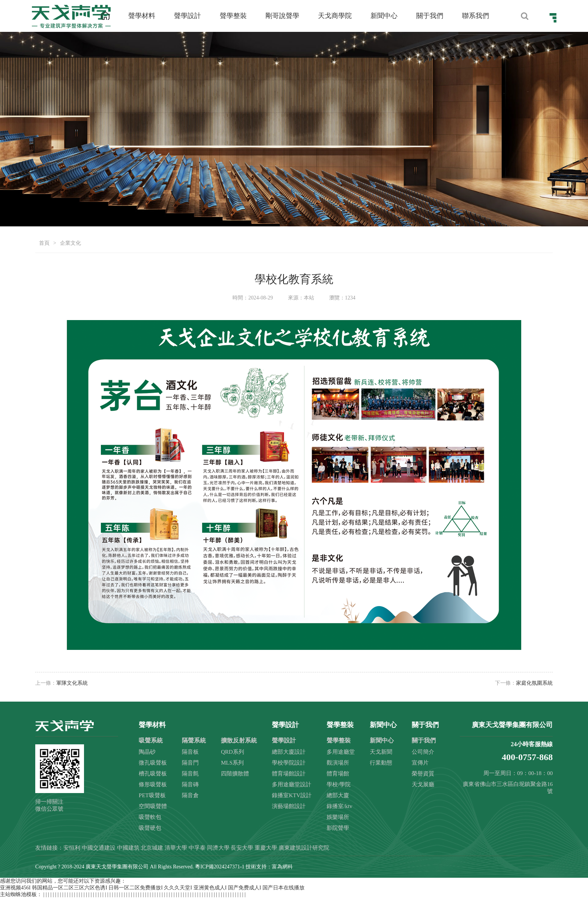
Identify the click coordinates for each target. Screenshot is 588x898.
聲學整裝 (233, 16)
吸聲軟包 (150, 817)
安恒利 (72, 848)
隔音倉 (190, 795)
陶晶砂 (147, 752)
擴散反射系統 (239, 740)
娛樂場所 (338, 817)
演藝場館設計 (289, 806)
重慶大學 (266, 848)
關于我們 (430, 16)
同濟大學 (218, 848)
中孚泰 (197, 848)
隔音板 (190, 752)
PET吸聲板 (152, 795)
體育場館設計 (289, 774)
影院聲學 (338, 828)
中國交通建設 (99, 848)
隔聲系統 (194, 740)
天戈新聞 (381, 752)
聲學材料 (142, 16)
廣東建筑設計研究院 (304, 848)
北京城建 (152, 848)
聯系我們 (475, 16)
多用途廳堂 (341, 752)
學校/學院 (339, 784)
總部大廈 (338, 795)
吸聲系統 (151, 740)
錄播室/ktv (339, 806)
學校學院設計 (289, 763)
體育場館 (338, 774)
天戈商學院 (335, 16)
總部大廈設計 (289, 752)
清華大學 (176, 848)
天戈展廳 (423, 784)
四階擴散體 (235, 774)
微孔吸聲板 (153, 763)
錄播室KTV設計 (292, 795)
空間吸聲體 (153, 806)
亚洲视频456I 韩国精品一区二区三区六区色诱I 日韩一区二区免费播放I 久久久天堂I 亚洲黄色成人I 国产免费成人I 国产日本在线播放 (152, 888)
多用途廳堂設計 (292, 784)
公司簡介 (423, 752)
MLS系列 (232, 763)
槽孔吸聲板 (153, 774)
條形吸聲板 (153, 784)
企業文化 (70, 243)
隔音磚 (190, 784)
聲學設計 (187, 16)
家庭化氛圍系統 (534, 683)
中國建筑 (128, 848)
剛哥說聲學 (282, 16)
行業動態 (381, 763)
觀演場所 (338, 763)
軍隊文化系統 (72, 683)
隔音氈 (190, 774)
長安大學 (242, 848)
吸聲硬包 (150, 828)
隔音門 (190, 763)
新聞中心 (384, 16)
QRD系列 (232, 752)
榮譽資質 (423, 774)
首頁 (44, 243)
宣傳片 (420, 763)
